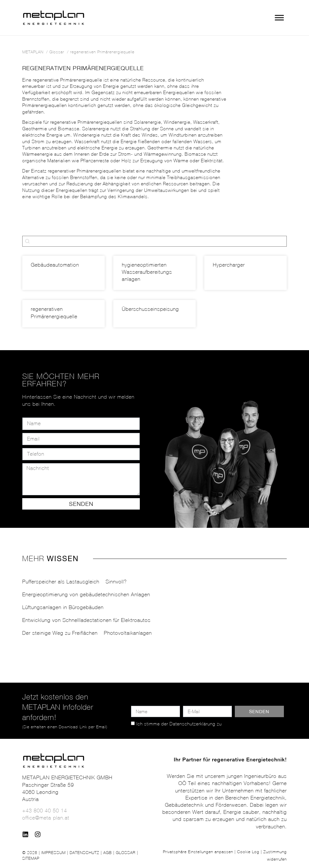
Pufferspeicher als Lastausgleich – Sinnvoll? (74, 582)
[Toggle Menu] (279, 18)
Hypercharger (229, 265)
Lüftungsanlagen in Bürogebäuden (63, 607)
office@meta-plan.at (46, 818)
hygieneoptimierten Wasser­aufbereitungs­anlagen (148, 272)
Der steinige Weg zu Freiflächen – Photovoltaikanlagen (87, 633)
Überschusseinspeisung (150, 309)
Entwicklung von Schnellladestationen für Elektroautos (86, 620)
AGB (108, 853)
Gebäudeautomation (55, 265)
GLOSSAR (126, 853)
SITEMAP (31, 858)
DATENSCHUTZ (84, 853)
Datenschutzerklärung (192, 724)
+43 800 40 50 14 (45, 811)
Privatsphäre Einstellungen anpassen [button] (198, 852)
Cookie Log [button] (248, 852)
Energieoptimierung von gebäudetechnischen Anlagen (86, 595)
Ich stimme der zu (179, 724)
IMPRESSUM (53, 853)
